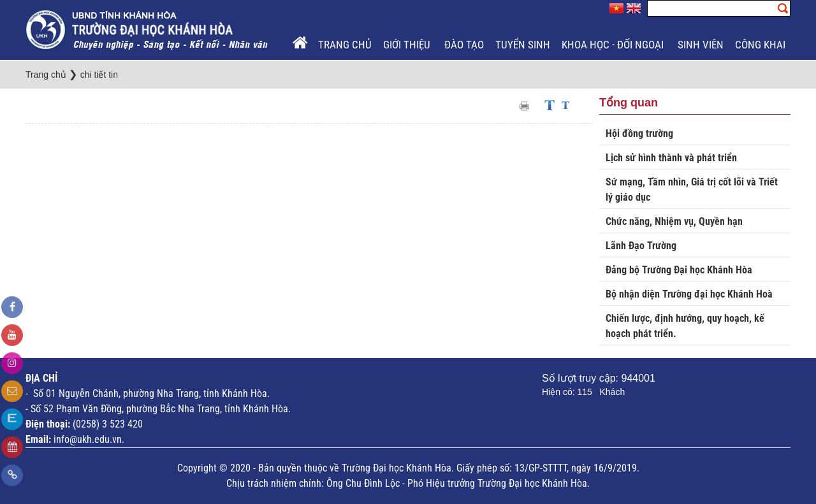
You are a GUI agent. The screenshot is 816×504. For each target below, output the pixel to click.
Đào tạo (464, 45)
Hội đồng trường (639, 133)
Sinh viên (701, 45)
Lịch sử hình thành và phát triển (671, 158)
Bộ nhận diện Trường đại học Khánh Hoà (689, 294)
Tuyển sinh (523, 45)
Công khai (761, 45)
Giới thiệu (408, 45)
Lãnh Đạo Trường (641, 246)
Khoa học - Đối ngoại (614, 45)
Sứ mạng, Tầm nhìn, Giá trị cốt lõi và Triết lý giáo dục (692, 190)
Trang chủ (345, 45)
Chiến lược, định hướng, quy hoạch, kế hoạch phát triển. (685, 326)
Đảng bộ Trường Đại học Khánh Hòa (679, 270)
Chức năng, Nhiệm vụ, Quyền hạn (674, 221)
